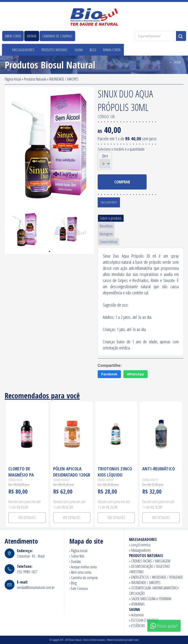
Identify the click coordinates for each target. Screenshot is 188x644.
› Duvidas (75, 561)
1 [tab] (49, 251)
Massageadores (23, 50)
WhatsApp (135, 374)
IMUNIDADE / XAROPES (64, 79)
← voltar (175, 62)
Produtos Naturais (54, 50)
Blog (93, 50)
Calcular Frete (109, 202)
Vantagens (106, 234)
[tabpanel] (27, 232)
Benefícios (106, 226)
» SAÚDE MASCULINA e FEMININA (150, 599)
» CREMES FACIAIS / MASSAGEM (150, 561)
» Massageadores (140, 550)
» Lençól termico (140, 545)
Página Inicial (13, 79)
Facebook (109, 374)
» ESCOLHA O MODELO (144, 620)
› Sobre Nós (77, 556)
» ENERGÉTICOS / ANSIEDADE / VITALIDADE (156, 577)
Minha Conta (112, 50)
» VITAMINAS (137, 604)
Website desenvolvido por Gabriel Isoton (123, 640)
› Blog (73, 583)
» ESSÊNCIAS (137, 626)
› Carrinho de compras (83, 578)
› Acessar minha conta (83, 567)
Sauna (79, 50)
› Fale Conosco (79, 588)
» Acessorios (136, 615)
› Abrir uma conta (80, 572)
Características (108, 242)
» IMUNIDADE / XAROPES (145, 583)
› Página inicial (78, 551)
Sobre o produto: (111, 218)
